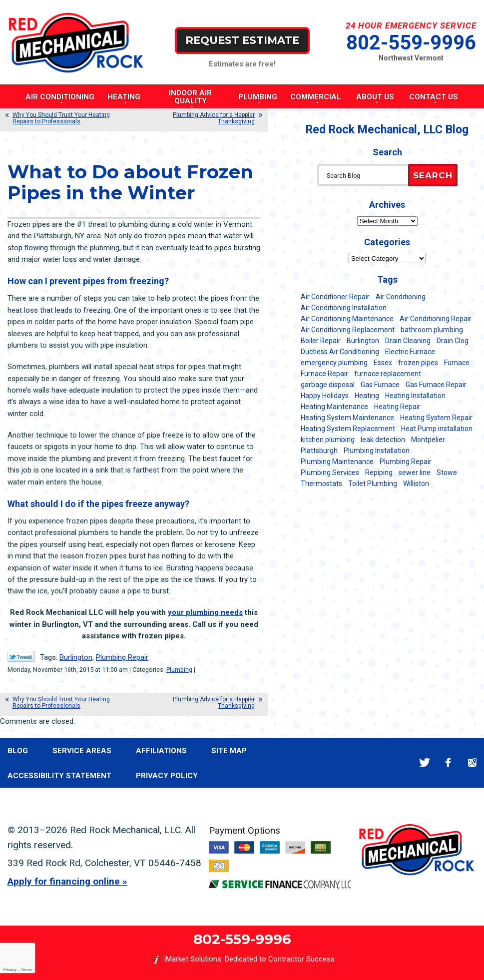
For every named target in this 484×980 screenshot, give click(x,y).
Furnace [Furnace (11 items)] (457, 363)
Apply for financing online (64, 881)
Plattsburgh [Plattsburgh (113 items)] (319, 451)
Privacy (9, 970)
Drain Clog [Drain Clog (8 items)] (453, 341)
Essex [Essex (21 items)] (383, 363)
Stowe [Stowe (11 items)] (447, 473)
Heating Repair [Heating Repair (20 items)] (397, 407)
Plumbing (179, 670)
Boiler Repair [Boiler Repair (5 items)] (321, 341)
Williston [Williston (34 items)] (416, 484)
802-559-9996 (411, 43)
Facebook (448, 762)
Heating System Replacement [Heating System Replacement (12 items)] (348, 429)
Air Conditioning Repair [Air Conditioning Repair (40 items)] (436, 319)
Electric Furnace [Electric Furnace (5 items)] (410, 352)
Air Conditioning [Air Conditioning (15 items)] (401, 297)
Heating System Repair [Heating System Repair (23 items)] (436, 418)
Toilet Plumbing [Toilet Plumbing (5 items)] (373, 484)
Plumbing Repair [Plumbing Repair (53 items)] (406, 462)
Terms (26, 970)
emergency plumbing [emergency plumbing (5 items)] (334, 363)
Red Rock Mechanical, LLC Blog (387, 130)
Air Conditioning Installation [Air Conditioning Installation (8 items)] (344, 308)
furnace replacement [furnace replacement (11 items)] (388, 374)
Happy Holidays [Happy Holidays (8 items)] (325, 396)
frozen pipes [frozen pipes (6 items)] (418, 363)
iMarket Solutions (193, 959)
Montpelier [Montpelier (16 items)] (428, 440)
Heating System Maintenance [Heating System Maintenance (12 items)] (347, 418)
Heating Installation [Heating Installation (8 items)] (415, 396)
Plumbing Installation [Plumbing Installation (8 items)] (377, 451)
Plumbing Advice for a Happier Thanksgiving (214, 118)
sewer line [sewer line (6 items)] (415, 473)
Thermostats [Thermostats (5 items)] (321, 484)
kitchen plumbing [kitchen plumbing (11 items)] (328, 440)
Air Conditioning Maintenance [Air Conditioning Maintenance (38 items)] (347, 319)
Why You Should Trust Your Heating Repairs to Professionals (61, 118)
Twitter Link (21, 657)
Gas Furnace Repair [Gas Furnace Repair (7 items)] (436, 385)
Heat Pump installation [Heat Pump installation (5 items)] (437, 429)
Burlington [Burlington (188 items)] (363, 341)
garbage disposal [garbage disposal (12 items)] (328, 385)
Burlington (76, 657)
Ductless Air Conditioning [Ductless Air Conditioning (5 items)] (340, 352)
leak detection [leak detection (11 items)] (383, 440)
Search (433, 175)
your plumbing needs (205, 612)
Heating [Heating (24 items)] (367, 396)
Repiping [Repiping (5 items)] (379, 473)
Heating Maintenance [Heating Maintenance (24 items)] (334, 407)
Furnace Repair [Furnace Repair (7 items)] (324, 374)
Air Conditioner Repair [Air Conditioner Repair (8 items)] (335, 297)
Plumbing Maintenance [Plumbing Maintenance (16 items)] (337, 462)
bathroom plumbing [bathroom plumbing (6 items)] (432, 330)
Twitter (424, 762)
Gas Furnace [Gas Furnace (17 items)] (380, 385)
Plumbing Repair (122, 657)
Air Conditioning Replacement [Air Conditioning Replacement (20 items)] (348, 330)
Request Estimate (242, 40)
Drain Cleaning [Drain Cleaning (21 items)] (408, 341)
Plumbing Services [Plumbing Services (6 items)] (330, 473)
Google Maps (472, 762)
